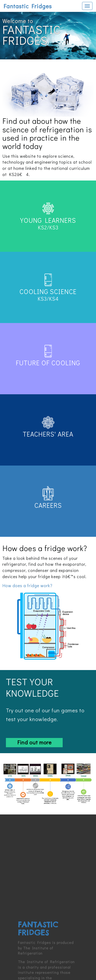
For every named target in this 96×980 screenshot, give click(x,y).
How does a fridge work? (27, 585)
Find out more (34, 742)
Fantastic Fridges (28, 6)
